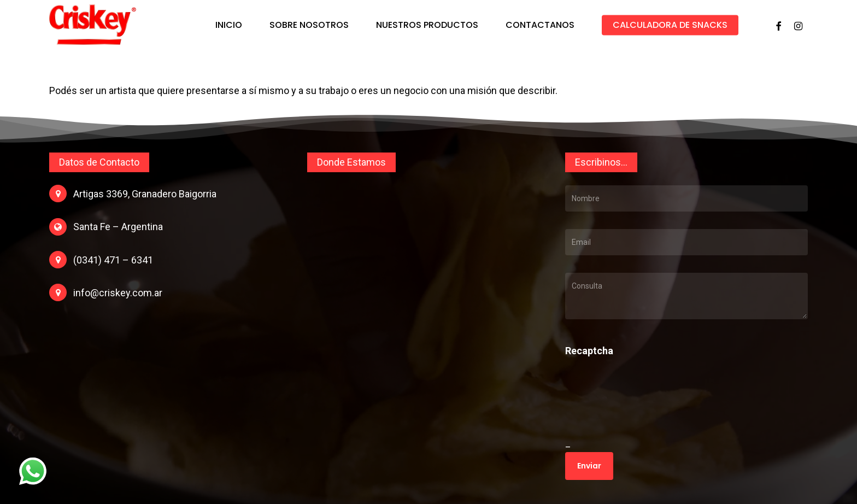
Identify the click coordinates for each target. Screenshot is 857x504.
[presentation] (640, 411)
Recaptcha (589, 351)
